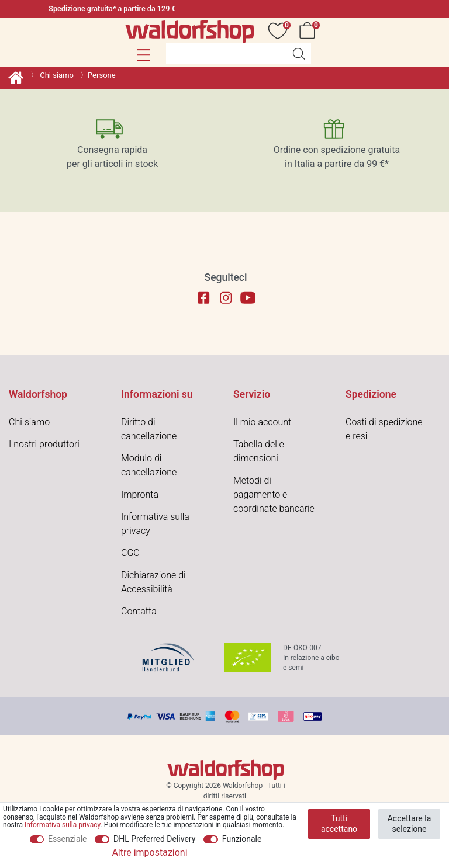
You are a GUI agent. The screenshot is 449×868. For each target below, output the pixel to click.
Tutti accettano (339, 824)
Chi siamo (56, 75)
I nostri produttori (44, 444)
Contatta (139, 611)
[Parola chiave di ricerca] (226, 54)
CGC (130, 553)
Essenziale (67, 839)
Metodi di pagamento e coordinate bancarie (274, 494)
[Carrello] (309, 31)
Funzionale (242, 839)
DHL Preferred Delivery (154, 839)
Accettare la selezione (410, 824)
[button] (144, 55)
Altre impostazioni (149, 853)
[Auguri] (280, 31)
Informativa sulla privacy (63, 825)
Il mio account (262, 422)
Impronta (140, 494)
